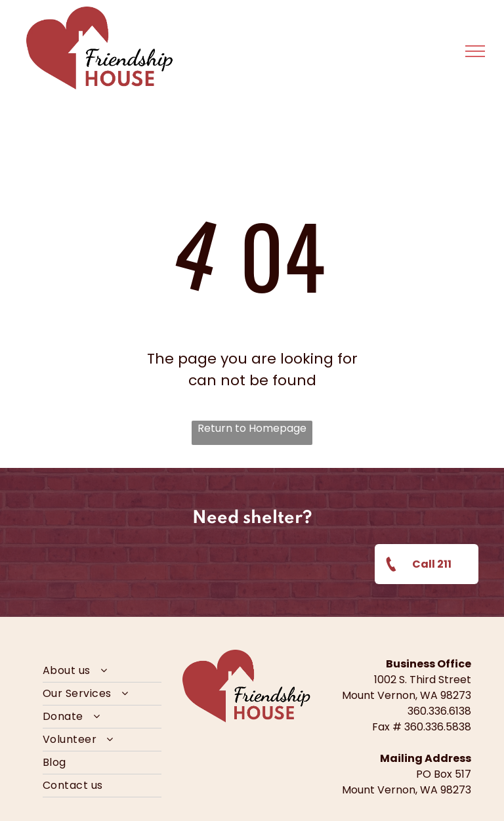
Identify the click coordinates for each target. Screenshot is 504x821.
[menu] (475, 51)
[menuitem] (102, 671)
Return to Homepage (252, 428)
